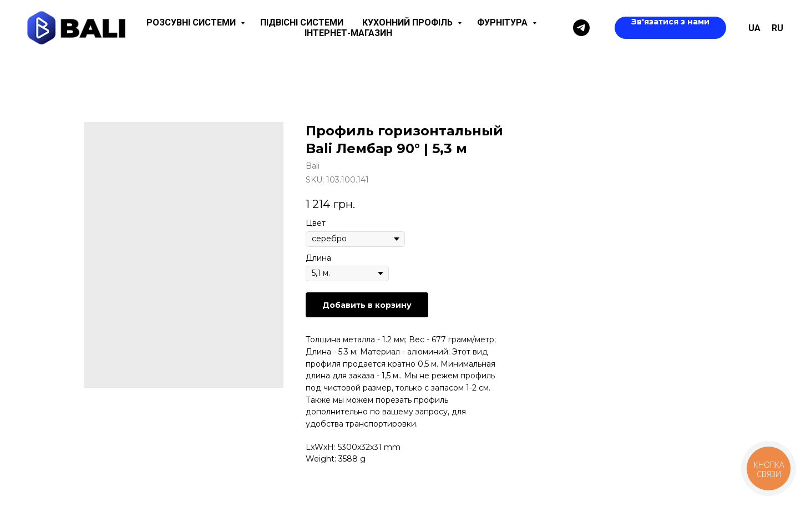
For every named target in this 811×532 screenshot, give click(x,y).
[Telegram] (581, 28)
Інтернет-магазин (348, 33)
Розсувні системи (192, 22)
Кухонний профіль (409, 22)
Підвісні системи (302, 22)
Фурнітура (503, 22)
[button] (670, 28)
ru (777, 28)
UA (754, 28)
